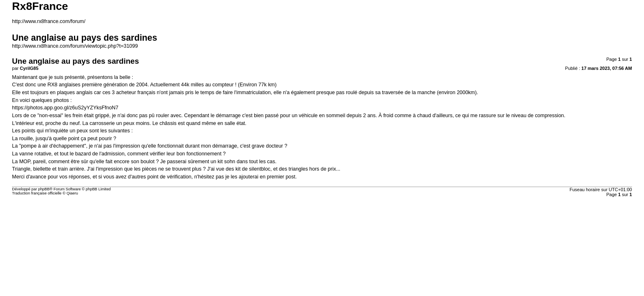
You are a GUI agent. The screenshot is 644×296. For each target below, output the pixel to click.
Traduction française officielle (37, 193)
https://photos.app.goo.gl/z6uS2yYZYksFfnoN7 (65, 108)
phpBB (44, 189)
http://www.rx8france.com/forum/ (49, 21)
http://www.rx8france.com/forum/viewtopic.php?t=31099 (75, 46)
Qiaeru (72, 193)
